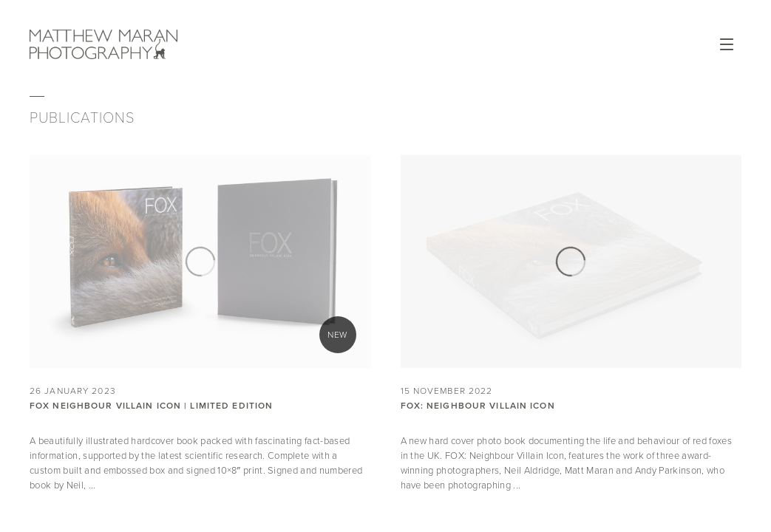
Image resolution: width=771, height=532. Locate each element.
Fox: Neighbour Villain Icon (478, 406)
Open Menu (727, 44)
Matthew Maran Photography (103, 44)
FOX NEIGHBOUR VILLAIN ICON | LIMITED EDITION (151, 406)
